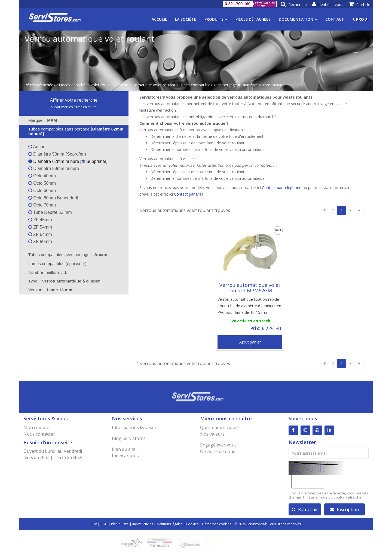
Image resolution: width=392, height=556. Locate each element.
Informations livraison (135, 427)
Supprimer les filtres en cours (74, 107)
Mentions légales (169, 524)
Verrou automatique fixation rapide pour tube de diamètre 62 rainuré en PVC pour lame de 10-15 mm (249, 306)
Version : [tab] (50, 290)
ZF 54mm (40, 227)
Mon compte (36, 427)
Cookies (192, 524)
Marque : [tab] (43, 120)
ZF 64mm (40, 234)
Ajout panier (250, 342)
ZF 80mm (40, 241)
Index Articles (143, 524)
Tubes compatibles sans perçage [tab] (72, 131)
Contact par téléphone (282, 188)
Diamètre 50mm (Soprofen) (57, 154)
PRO (360, 19)
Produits (216, 19)
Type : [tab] (64, 281)
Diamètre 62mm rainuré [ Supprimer (67, 161)
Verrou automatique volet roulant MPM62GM (250, 288)
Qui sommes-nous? (220, 427)
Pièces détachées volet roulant (86, 85)
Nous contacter (39, 434)
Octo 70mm (42, 205)
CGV (94, 524)
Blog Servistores (129, 438)
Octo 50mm (42, 183)
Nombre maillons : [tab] (48, 272)
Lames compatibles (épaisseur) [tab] (54, 264)
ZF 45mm (40, 220)
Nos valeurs (212, 434)
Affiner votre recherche (74, 100)
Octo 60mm (42, 191)
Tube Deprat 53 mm (50, 212)
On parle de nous (218, 451)
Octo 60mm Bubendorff (53, 198)
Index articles (125, 456)
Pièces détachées (253, 19)
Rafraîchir (305, 509)
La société (186, 19)
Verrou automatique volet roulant (146, 85)
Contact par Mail (189, 194)
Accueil (159, 19)
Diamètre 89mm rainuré (54, 168)
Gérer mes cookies (217, 524)
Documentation (298, 19)
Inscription (344, 509)
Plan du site (124, 449)
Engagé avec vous (218, 445)
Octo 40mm (42, 176)
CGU (104, 524)
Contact (335, 19)
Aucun (37, 147)
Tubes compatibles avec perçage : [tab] (68, 255)
